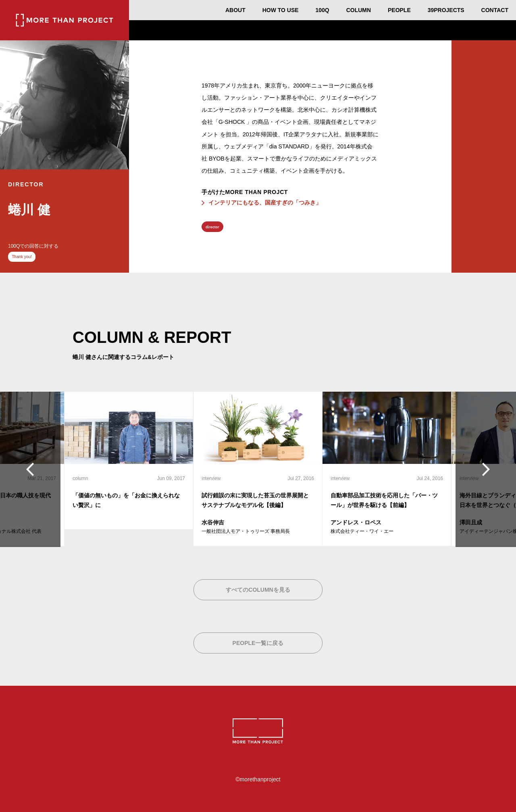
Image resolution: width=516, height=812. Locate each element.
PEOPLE (399, 10)
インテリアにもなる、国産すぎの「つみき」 (265, 202)
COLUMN (359, 10)
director (212, 227)
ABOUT (235, 10)
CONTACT (495, 10)
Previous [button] (32, 469)
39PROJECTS (446, 10)
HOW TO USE (281, 10)
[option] (129, 461)
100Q (322, 10)
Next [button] (484, 469)
